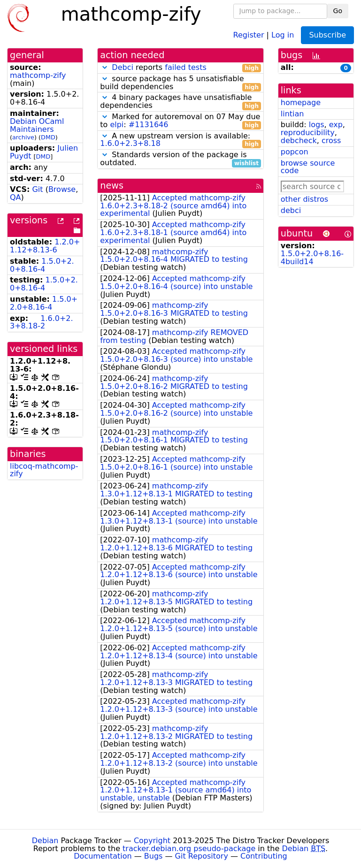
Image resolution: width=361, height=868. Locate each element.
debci (291, 210)
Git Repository (202, 856)
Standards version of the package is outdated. (180, 159)
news (112, 186)
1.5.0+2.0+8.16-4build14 (312, 258)
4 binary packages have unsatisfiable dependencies (180, 102)
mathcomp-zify (38, 75)
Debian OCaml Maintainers (37, 125)
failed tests (185, 67)
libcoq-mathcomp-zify (44, 470)
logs (317, 125)
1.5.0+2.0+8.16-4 (42, 265)
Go (338, 11)
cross (331, 141)
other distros (304, 199)
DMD (48, 137)
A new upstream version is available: (180, 140)
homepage (301, 103)
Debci (123, 67)
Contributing (264, 856)
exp (336, 125)
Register (249, 34)
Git (37, 189)
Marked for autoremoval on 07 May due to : (180, 121)
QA (15, 197)
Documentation (103, 856)
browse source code (308, 167)
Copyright (152, 841)
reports (180, 68)
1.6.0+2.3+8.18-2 (42, 322)
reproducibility (308, 133)
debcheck (299, 141)
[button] (105, 67)
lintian (292, 114)
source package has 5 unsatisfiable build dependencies (180, 83)
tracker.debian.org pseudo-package (189, 849)
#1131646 (149, 125)
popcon (295, 152)
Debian (45, 841)
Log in (283, 34)
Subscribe (327, 35)
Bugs (154, 856)
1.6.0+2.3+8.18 (130, 143)
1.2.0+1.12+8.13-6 (45, 246)
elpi (117, 125)
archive (23, 137)
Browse (62, 189)
